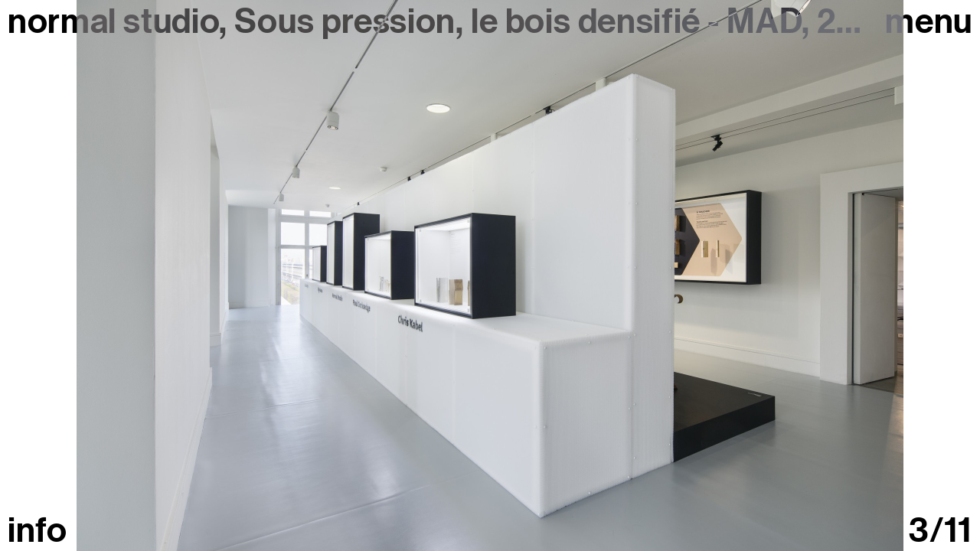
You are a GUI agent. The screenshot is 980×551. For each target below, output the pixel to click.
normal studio (113, 21)
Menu (929, 22)
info (38, 531)
